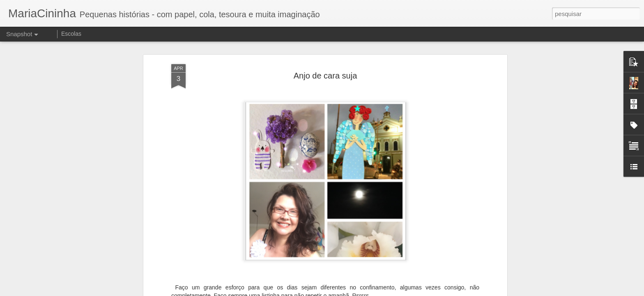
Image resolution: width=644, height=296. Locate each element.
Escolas (71, 34)
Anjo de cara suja (325, 70)
